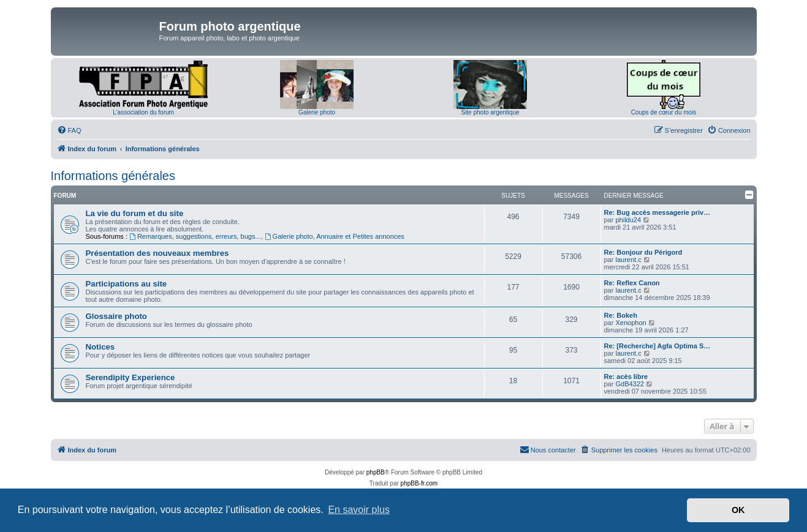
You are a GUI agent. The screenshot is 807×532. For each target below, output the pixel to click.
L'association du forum (143, 112)
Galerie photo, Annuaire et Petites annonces (335, 236)
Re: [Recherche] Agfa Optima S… (657, 346)
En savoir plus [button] (359, 510)
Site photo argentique (490, 112)
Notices (100, 347)
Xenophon (631, 323)
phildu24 (628, 220)
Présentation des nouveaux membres (157, 253)
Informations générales (113, 176)
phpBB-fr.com (419, 483)
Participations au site (127, 284)
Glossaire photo (116, 316)
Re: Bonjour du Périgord (643, 252)
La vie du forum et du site (135, 213)
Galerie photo (317, 112)
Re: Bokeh (621, 315)
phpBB (376, 472)
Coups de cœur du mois (664, 112)
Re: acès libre (626, 377)
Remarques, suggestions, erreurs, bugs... (195, 236)
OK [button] (738, 510)
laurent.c (628, 260)
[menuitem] (69, 130)
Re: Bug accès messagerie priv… (657, 212)
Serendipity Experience (131, 377)
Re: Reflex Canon (632, 283)
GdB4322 (629, 384)
